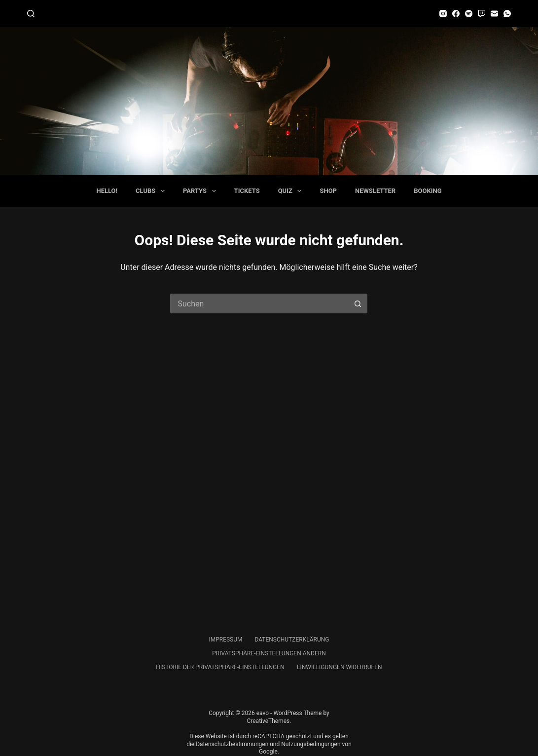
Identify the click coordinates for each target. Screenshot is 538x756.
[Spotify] (469, 14)
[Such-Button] (358, 303)
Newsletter (375, 191)
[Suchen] (31, 14)
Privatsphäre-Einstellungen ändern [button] (269, 653)
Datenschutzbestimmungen (232, 744)
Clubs (152, 191)
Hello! (107, 191)
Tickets (247, 191)
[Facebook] (456, 14)
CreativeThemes (268, 721)
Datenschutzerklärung (292, 640)
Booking (428, 191)
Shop (328, 191)
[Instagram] (443, 14)
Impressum (225, 640)
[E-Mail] (494, 14)
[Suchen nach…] (259, 303)
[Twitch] (482, 14)
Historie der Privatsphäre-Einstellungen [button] (220, 667)
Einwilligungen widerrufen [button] (340, 667)
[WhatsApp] (507, 14)
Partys (201, 191)
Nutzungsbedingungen (311, 744)
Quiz (292, 191)
